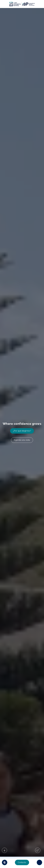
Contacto (22, 862)
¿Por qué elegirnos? (22, 431)
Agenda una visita (22, 440)
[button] (5, 862)
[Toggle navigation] (39, 862)
